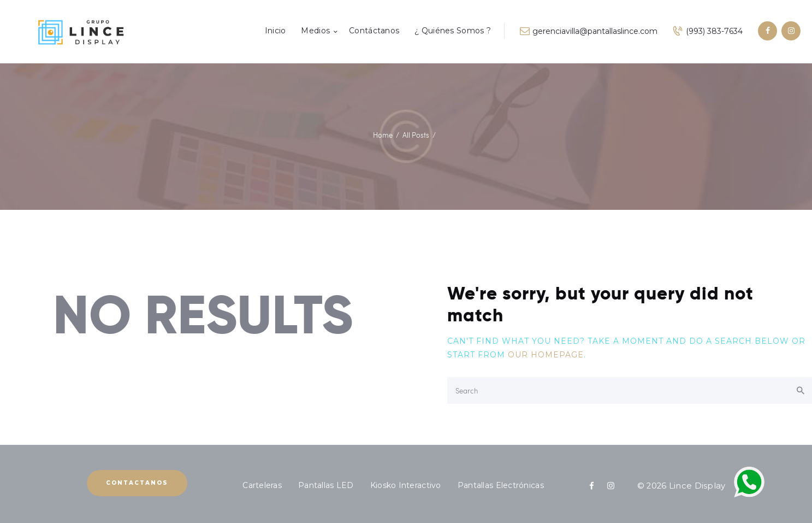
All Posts (416, 135)
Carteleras (262, 485)
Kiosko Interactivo (406, 485)
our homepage (546, 355)
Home (383, 135)
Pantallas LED (326, 485)
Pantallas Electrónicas (501, 485)
